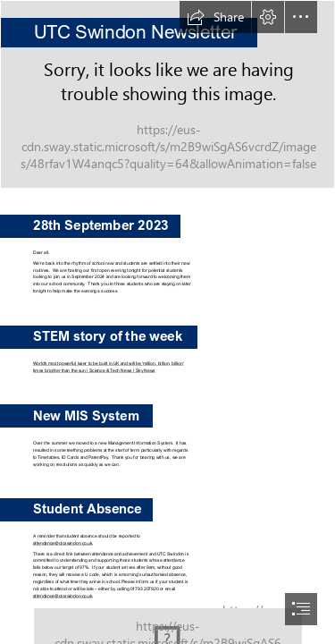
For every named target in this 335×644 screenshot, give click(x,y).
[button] (215, 17)
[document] (167, 322)
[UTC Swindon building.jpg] (167, 94)
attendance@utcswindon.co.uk (63, 543)
